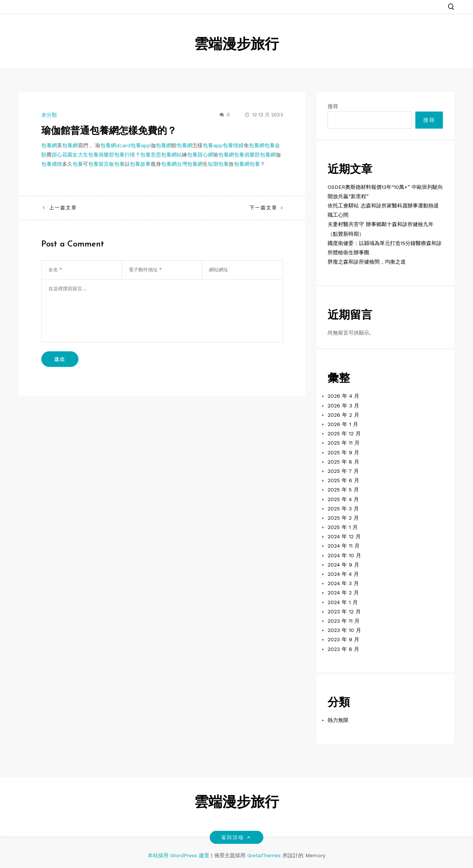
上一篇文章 (63, 208)
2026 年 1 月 (343, 424)
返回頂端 (236, 837)
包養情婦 (233, 145)
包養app (141, 145)
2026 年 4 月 (343, 396)
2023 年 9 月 (343, 639)
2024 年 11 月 (344, 546)
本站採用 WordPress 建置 (179, 855)
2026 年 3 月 (343, 406)
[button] (451, 5)
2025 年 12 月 (344, 433)
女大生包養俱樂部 (93, 155)
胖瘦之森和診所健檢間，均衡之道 (367, 262)
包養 (78, 164)
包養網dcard (115, 145)
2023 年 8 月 (343, 649)
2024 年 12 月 (344, 536)
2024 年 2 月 (343, 593)
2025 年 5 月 (343, 490)
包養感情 (52, 164)
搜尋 (333, 106)
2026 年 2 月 (343, 415)
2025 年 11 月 (344, 443)
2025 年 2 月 (343, 518)
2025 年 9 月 (343, 452)
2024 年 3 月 (343, 583)
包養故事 (140, 164)
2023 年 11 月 (344, 621)
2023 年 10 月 (344, 630)
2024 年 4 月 (343, 574)
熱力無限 (338, 720)
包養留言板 (101, 164)
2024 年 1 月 (343, 602)
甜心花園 (62, 155)
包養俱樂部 (247, 155)
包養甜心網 (200, 155)
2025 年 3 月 (343, 509)
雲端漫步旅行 (236, 45)
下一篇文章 (263, 208)
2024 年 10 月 (344, 555)
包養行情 (125, 155)
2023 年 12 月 (344, 612)
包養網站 (171, 155)
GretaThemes (264, 855)
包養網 (49, 145)
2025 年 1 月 (343, 527)
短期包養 (218, 164)
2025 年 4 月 (343, 499)
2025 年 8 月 (343, 462)
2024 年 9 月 (343, 565)
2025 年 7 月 (343, 471)
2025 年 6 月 (343, 480)
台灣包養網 (190, 164)
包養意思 (151, 155)
